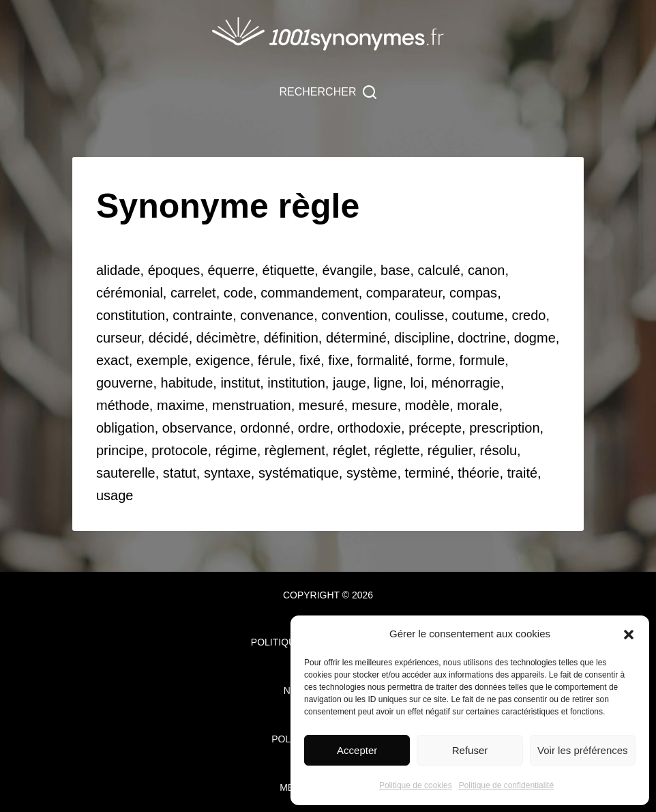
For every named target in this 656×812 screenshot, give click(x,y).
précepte (435, 428)
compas (473, 293)
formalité (384, 360)
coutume (478, 315)
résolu (498, 450)
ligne (388, 383)
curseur (119, 338)
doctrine (482, 338)
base (395, 270)
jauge (349, 383)
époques (174, 270)
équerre (232, 270)
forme (434, 360)
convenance (277, 315)
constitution (131, 315)
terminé (428, 473)
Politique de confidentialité (506, 785)
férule (275, 360)
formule (482, 360)
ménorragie (466, 383)
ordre (314, 428)
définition (291, 338)
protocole (179, 450)
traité (522, 473)
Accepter (357, 750)
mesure (375, 405)
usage (115, 495)
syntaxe (227, 473)
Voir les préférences (583, 750)
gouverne (124, 383)
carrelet (193, 293)
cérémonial (130, 293)
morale (478, 405)
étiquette (289, 270)
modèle (428, 405)
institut (240, 383)
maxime (181, 405)
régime (236, 450)
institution (296, 383)
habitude (187, 383)
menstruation (252, 405)
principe (120, 450)
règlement (295, 450)
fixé (310, 360)
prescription (504, 428)
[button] (629, 635)
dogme (535, 338)
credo (528, 315)
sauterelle (126, 473)
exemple (162, 360)
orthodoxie (369, 428)
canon (487, 270)
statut (180, 473)
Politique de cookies (416, 785)
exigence (223, 360)
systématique (299, 473)
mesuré (322, 405)
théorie (478, 473)
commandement (309, 293)
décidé (169, 338)
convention (354, 315)
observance (197, 428)
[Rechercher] (328, 92)
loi (417, 383)
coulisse (419, 315)
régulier (450, 450)
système (372, 473)
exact (113, 360)
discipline (422, 338)
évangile (347, 270)
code (238, 293)
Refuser (470, 750)
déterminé (356, 338)
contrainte (203, 315)
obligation (125, 428)
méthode (123, 405)
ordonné (265, 428)
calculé (439, 270)
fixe (339, 360)
